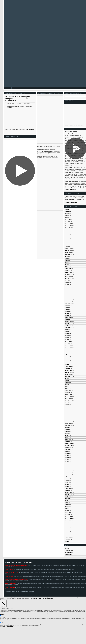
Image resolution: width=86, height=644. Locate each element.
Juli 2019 (67, 356)
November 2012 (68, 519)
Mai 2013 (67, 507)
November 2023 (68, 250)
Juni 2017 (67, 407)
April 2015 (67, 460)
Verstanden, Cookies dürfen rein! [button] (40, 598)
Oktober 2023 (68, 252)
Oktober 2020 (68, 326)
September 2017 (68, 401)
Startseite (8, 88)
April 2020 (67, 338)
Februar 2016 (68, 439)
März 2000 (67, 541)
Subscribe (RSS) (8, 595)
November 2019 (68, 348)
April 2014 (67, 484)
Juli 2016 (67, 429)
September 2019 (68, 352)
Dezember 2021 (68, 297)
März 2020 (67, 340)
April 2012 (67, 533)
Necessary (4, 616)
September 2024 (68, 230)
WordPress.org (68, 554)
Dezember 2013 (68, 492)
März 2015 (67, 462)
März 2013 (67, 511)
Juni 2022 (67, 285)
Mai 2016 (67, 433)
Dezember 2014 (68, 468)
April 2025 (67, 216)
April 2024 (67, 240)
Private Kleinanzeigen (34, 88)
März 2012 (67, 535)
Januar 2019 (68, 368)
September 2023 (68, 254)
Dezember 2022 (68, 273)
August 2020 (68, 330)
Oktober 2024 (68, 228)
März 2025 (67, 218)
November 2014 (68, 470)
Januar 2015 (68, 466)
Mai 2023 (67, 262)
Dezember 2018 (68, 370)
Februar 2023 (68, 269)
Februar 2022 (68, 293)
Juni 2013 (67, 505)
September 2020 (68, 328)
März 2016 (67, 437)
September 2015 (68, 450)
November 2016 (68, 421)
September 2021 (68, 303)
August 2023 (68, 256)
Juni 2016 (67, 431)
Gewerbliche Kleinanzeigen (20, 88)
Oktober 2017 (68, 399)
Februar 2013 (68, 513)
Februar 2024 (68, 244)
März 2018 (67, 389)
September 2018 (68, 376)
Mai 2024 (67, 238)
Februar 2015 (68, 464)
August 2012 (68, 525)
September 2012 (68, 523)
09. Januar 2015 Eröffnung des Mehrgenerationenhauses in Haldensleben (18, 99)
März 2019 (67, 364)
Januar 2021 (68, 319)
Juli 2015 (67, 454)
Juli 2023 (67, 258)
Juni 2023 (67, 260)
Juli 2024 (67, 234)
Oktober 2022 (68, 277)
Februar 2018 (68, 391)
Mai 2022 (67, 287)
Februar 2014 (68, 488)
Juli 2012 (67, 527)
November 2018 (68, 372)
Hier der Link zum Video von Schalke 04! (74, 125)
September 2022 (68, 279)
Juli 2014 (67, 478)
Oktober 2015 (68, 448)
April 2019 (67, 362)
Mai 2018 (67, 384)
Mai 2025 (67, 214)
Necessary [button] (2, 614)
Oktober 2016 (68, 423)
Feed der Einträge (69, 550)
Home (7, 93)
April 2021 (67, 313)
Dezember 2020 (68, 321)
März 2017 (67, 413)
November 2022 (68, 275)
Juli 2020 (67, 332)
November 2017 (68, 397)
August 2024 (68, 232)
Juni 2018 (67, 382)
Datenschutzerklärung (75, 88)
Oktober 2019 (68, 350)
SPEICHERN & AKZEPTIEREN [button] (6, 627)
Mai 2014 (67, 482)
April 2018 (67, 387)
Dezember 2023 (68, 248)
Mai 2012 (67, 531)
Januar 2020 (68, 344)
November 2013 (68, 494)
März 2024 (67, 242)
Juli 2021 (67, 307)
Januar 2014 (68, 490)
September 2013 (68, 498)
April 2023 (67, 264)
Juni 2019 (67, 358)
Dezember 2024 (68, 224)
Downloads (57, 88)
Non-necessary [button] (3, 621)
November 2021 (68, 299)
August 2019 (68, 354)
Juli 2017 (67, 405)
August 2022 (68, 281)
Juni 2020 (67, 334)
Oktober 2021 (68, 301)
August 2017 (68, 403)
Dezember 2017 (68, 395)
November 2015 (68, 446)
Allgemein (12, 93)
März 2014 (67, 486)
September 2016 (68, 425)
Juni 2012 (67, 529)
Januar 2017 (68, 417)
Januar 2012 (68, 539)
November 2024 (68, 226)
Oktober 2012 (68, 521)
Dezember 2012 (68, 517)
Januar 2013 (68, 515)
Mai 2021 (67, 311)
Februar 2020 (68, 342)
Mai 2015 (67, 458)
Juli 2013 (67, 503)
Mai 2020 (67, 336)
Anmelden (67, 548)
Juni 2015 (67, 456)
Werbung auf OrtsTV (47, 88)
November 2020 (68, 324)
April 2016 (67, 435)
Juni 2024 (67, 236)
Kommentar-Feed (69, 552)
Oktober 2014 (68, 472)
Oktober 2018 (68, 374)
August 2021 (68, 305)
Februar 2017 (68, 415)
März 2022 (67, 291)
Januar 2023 (68, 271)
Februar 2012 (68, 537)
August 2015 (68, 452)
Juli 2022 (67, 283)
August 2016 (68, 427)
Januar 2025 (68, 222)
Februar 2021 (68, 317)
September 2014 (68, 474)
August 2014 (68, 476)
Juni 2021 (67, 309)
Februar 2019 (68, 366)
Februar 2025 (68, 220)
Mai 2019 (67, 360)
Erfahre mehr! (50, 598)
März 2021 (67, 315)
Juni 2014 (67, 480)
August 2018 (68, 378)
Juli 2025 (67, 210)
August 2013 (68, 501)
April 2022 (67, 289)
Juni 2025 (67, 212)
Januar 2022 (68, 295)
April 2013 (67, 509)
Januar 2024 (68, 246)
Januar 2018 (68, 393)
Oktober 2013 (68, 496)
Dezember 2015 (68, 444)
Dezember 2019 (68, 346)
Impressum (65, 88)
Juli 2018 (67, 380)
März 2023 (67, 267)
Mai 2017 (67, 409)
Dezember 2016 (68, 419)
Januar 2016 (68, 441)
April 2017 (67, 411)
